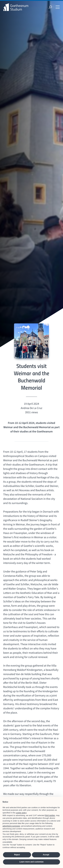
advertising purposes (11, 826)
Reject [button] (17, 855)
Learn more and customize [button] (31, 862)
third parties (50, 815)
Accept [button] (46, 855)
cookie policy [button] (21, 813)
